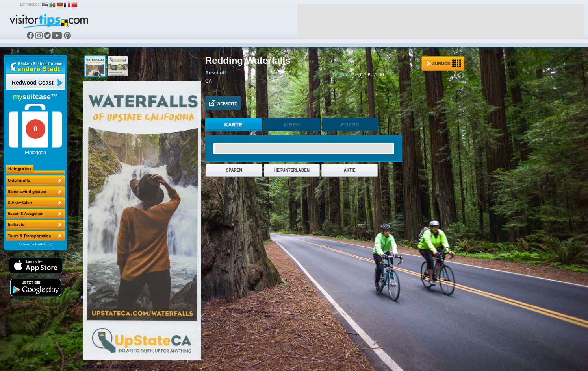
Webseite (223, 103)
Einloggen (35, 153)
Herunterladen (292, 170)
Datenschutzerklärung (35, 244)
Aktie (350, 170)
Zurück (443, 63)
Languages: (30, 4)
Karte (234, 125)
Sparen (234, 170)
